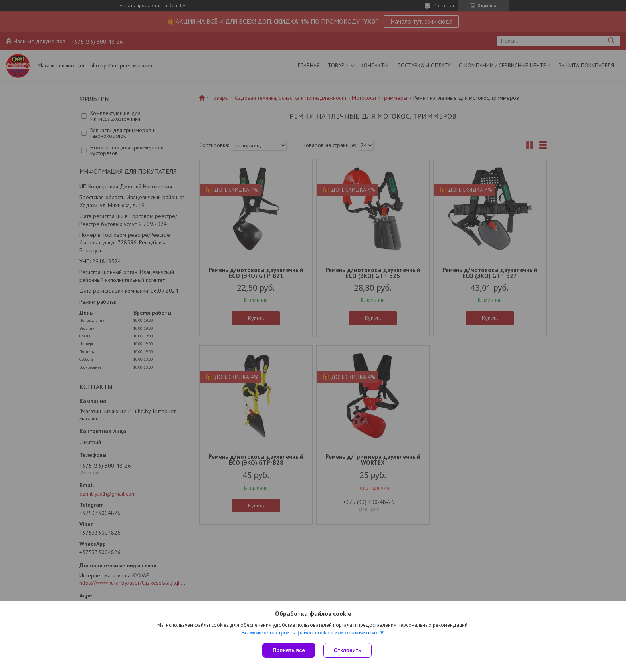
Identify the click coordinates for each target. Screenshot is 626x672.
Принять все (289, 650)
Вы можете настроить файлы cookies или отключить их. (310, 633)
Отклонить (348, 650)
